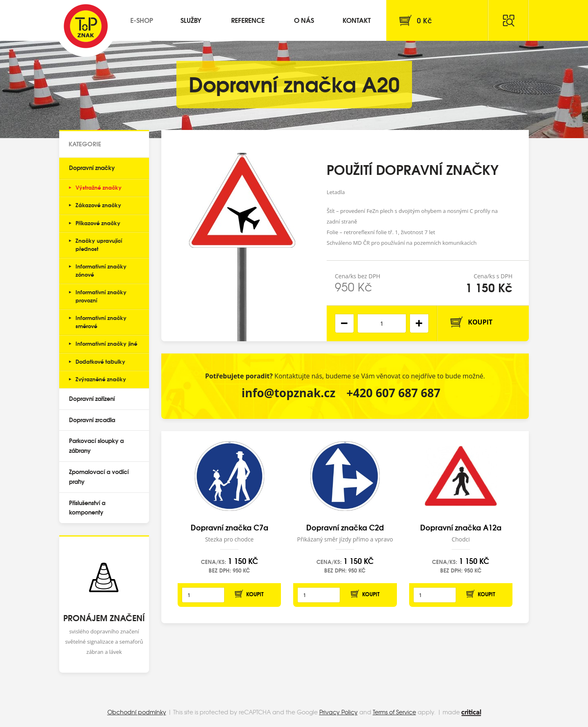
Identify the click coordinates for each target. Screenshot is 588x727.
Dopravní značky (92, 168)
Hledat (508, 20)
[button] (419, 323)
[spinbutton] (382, 323)
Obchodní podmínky (137, 712)
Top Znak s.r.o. (86, 26)
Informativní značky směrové (101, 322)
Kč (424, 20)
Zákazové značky (98, 205)
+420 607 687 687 (394, 393)
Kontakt (357, 20)
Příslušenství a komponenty (87, 508)
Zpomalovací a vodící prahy (99, 476)
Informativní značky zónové (101, 270)
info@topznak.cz (288, 393)
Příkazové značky (98, 223)
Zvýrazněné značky (101, 379)
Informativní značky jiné (106, 343)
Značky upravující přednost (99, 244)
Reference (248, 20)
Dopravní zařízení (92, 398)
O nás (304, 20)
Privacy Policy (339, 712)
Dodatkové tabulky (100, 361)
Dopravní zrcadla (92, 420)
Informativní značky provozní (101, 296)
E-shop (142, 20)
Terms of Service (394, 712)
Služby (191, 20)
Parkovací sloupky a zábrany (96, 445)
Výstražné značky (99, 187)
